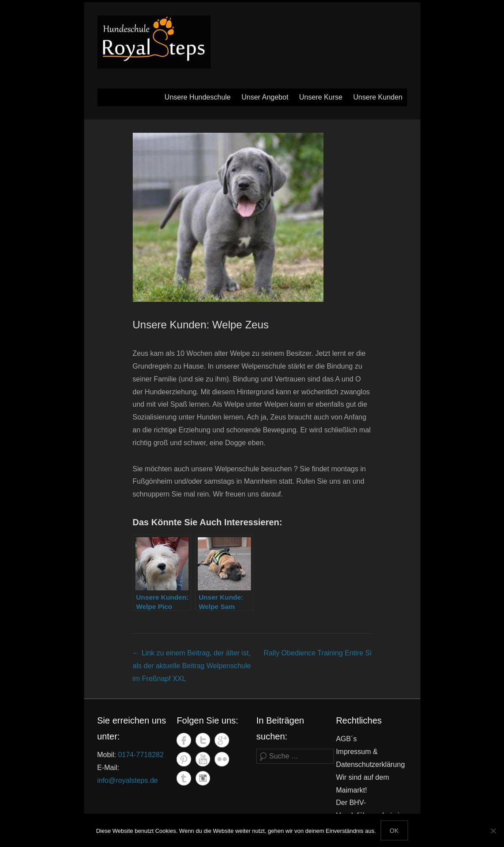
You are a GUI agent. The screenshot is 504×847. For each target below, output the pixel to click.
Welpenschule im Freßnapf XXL (192, 666)
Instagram (203, 778)
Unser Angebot (265, 97)
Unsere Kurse (321, 97)
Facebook (184, 740)
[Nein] (493, 831)
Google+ (222, 740)
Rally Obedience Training (318, 653)
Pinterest (184, 759)
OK (394, 831)
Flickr (222, 759)
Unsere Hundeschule (198, 97)
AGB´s (346, 739)
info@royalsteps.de (128, 780)
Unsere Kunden (378, 97)
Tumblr (184, 778)
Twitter (203, 740)
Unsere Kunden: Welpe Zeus (201, 325)
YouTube (203, 759)
